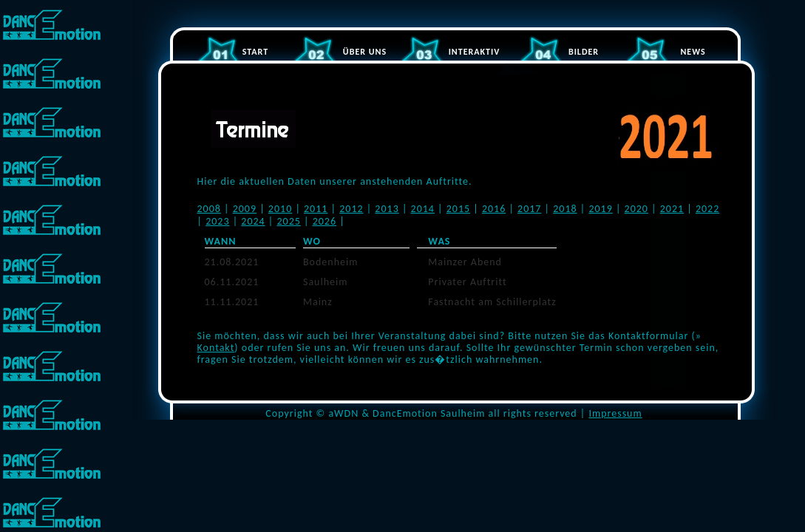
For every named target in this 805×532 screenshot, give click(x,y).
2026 (325, 221)
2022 (707, 209)
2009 (245, 209)
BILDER (584, 52)
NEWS (693, 52)
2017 (529, 209)
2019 (600, 209)
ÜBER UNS (365, 52)
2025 (288, 221)
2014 (423, 209)
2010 (280, 209)
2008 (209, 209)
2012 (351, 209)
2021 (672, 209)
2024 (253, 221)
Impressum (615, 413)
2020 (636, 209)
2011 (316, 209)
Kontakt (216, 348)
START (255, 52)
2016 (494, 209)
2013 (387, 209)
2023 (217, 221)
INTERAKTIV (475, 52)
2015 (458, 209)
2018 (565, 209)
